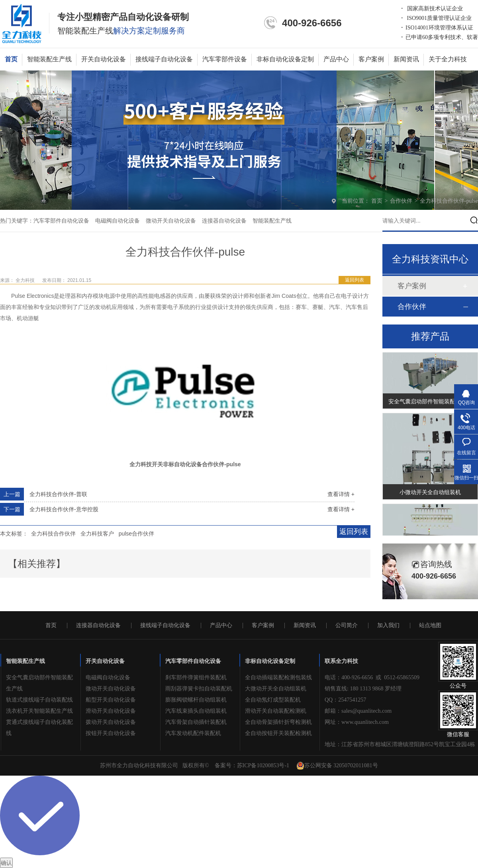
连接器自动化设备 (224, 221)
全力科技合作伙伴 (53, 534)
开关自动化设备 (104, 59)
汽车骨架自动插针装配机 (196, 722)
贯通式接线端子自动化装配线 (39, 728)
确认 (6, 863)
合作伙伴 (402, 201)
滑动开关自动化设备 (111, 711)
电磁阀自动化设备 (118, 221)
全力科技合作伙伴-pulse (449, 201)
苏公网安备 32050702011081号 (337, 766)
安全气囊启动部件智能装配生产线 (430, 403)
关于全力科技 (448, 59)
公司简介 (347, 626)
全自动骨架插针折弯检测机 (278, 722)
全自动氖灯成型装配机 (273, 700)
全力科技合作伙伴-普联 (58, 494)
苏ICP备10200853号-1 (263, 765)
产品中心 (336, 59)
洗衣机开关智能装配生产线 (39, 711)
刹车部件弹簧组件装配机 (196, 677)
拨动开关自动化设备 (111, 722)
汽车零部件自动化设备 (61, 221)
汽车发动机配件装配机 (193, 733)
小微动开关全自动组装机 (430, 493)
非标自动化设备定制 (285, 59)
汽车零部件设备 (225, 59)
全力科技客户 (97, 534)
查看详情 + (341, 494)
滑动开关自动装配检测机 (276, 711)
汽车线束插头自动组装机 (196, 711)
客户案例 (371, 59)
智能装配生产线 (49, 59)
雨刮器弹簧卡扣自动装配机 (199, 689)
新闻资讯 (406, 59)
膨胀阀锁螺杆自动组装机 (196, 700)
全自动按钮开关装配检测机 (278, 733)
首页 (11, 59)
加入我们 (388, 626)
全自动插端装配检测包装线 (278, 677)
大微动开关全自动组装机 (276, 689)
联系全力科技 (341, 661)
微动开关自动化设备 (171, 221)
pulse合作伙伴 (136, 534)
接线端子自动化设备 (164, 59)
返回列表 (355, 280)
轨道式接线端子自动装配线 (39, 700)
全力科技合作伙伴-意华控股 (64, 509)
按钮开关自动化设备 (111, 733)
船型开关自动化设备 (111, 700)
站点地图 (430, 626)
